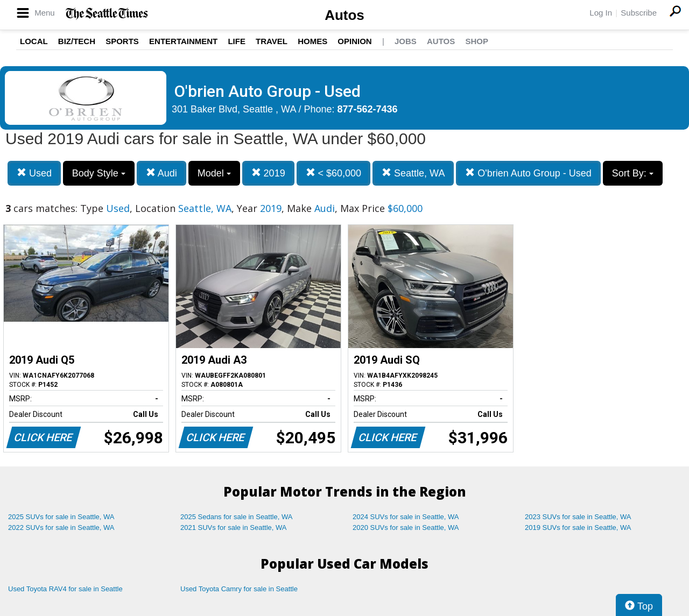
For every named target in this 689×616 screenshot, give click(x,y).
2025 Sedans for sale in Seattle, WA (236, 517)
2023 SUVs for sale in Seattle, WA (578, 517)
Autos (344, 15)
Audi (161, 173)
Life (237, 41)
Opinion (354, 41)
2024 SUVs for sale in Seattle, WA (406, 517)
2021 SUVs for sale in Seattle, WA (234, 528)
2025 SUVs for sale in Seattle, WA (61, 517)
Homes (312, 41)
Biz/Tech (77, 41)
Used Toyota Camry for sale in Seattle (239, 589)
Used (34, 173)
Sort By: (633, 173)
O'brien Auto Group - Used (528, 173)
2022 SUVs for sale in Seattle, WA (61, 528)
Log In (601, 13)
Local (34, 41)
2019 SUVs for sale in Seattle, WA (578, 528)
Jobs (406, 41)
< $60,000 (334, 173)
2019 (268, 173)
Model (214, 173)
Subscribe (639, 13)
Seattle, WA (413, 173)
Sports (122, 41)
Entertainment (183, 41)
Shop (477, 41)
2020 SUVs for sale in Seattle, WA (406, 528)
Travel (272, 41)
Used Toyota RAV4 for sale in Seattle (65, 589)
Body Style (99, 173)
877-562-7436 (368, 109)
